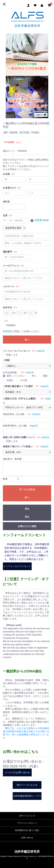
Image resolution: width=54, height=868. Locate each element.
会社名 (6, 202)
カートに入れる (27, 489)
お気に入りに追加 (27, 526)
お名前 (6, 174)
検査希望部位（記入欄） (16, 426)
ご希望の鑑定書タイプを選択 (18, 386)
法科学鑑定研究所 (27, 852)
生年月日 (7, 308)
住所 (5, 215)
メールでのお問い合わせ (17, 772)
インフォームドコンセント (17, 351)
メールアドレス (11, 266)
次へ (27, 340)
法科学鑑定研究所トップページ (27, 797)
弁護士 (10, 380)
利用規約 (11, 325)
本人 (34, 376)
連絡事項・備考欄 (12, 459)
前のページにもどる (27, 785)
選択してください (16, 376)
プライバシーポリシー (27, 823)
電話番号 (7, 252)
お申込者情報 (10, 372)
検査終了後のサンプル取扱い (18, 446)
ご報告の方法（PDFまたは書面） (20, 399)
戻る (27, 509)
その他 (24, 380)
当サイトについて (27, 816)
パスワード (9, 287)
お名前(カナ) (9, 188)
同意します (12, 355)
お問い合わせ (27, 838)
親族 (45, 376)
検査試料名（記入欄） (14, 414)
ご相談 (6, 360)
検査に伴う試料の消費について (19, 437)
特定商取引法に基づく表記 (27, 830)
